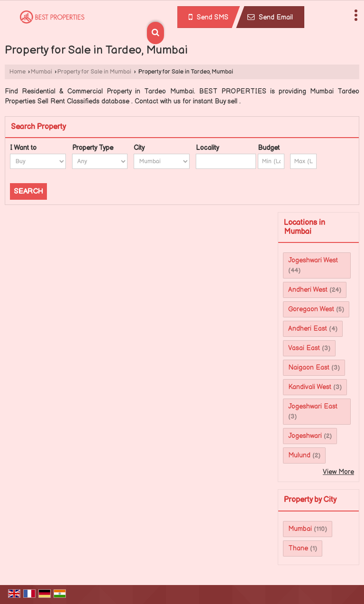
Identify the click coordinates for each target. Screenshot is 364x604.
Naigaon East (309, 367)
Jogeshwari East (313, 406)
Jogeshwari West (313, 260)
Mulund (299, 455)
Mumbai (41, 72)
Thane (298, 548)
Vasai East (304, 348)
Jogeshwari (305, 436)
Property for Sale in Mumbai (94, 72)
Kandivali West (310, 387)
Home (18, 72)
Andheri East (308, 329)
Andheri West (308, 290)
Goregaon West (311, 309)
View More (338, 472)
